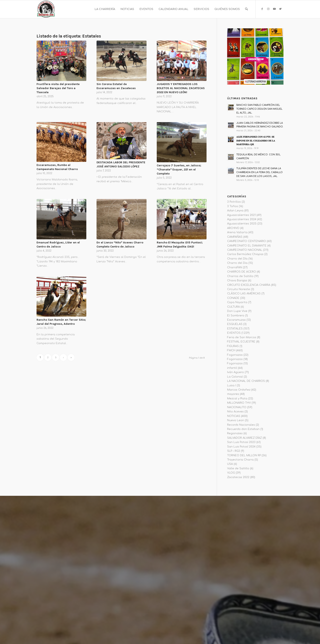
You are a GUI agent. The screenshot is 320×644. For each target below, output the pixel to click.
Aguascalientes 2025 (242, 224)
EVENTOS (234, 333)
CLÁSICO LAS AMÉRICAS (244, 294)
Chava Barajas (237, 281)
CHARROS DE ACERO (242, 272)
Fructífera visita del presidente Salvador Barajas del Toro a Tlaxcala (58, 88)
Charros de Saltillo (240, 276)
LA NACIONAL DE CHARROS (246, 381)
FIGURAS (233, 346)
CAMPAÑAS (235, 237)
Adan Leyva (235, 211)
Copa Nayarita (237, 302)
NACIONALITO (237, 407)
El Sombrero (236, 316)
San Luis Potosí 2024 (241, 447)
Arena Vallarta (237, 232)
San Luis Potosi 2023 (241, 442)
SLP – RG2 (234, 451)
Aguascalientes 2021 (241, 215)
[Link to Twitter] (280, 9)
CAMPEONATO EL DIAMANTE (247, 246)
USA (230, 464)
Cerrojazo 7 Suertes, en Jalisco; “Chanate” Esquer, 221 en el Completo (179, 170)
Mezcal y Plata (237, 399)
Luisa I (232, 386)
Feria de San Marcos (242, 337)
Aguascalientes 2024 (242, 219)
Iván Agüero (236, 372)
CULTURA (233, 307)
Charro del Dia (237, 263)
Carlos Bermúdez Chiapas (245, 254)
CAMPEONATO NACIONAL (245, 250)
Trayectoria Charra (240, 460)
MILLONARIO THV (239, 403)
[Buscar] (246, 9)
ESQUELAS (235, 324)
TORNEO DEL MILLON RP (244, 455)
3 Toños (233, 206)
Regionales (235, 433)
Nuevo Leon (236, 420)
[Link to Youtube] (274, 9)
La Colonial (235, 377)
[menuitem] (105, 9)
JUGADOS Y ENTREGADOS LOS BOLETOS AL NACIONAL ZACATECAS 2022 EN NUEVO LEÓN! (181, 88)
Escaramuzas (236, 320)
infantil (232, 368)
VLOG (231, 473)
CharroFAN (235, 267)
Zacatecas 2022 (238, 477)
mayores (233, 394)
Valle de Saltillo (238, 468)
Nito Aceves (235, 412)
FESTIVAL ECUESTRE (241, 342)
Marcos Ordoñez (239, 390)
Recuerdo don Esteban (243, 429)
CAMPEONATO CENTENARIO (247, 241)
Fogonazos (235, 355)
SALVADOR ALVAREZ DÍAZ (244, 438)
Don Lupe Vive (237, 311)
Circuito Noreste (239, 289)
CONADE (233, 298)
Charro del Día (237, 259)
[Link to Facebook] (262, 9)
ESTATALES (235, 329)
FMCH (231, 350)
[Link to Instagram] (268, 9)
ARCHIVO (233, 228)
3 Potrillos (234, 202)
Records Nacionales (241, 425)
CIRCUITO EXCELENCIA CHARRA (249, 285)
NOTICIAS (234, 416)
